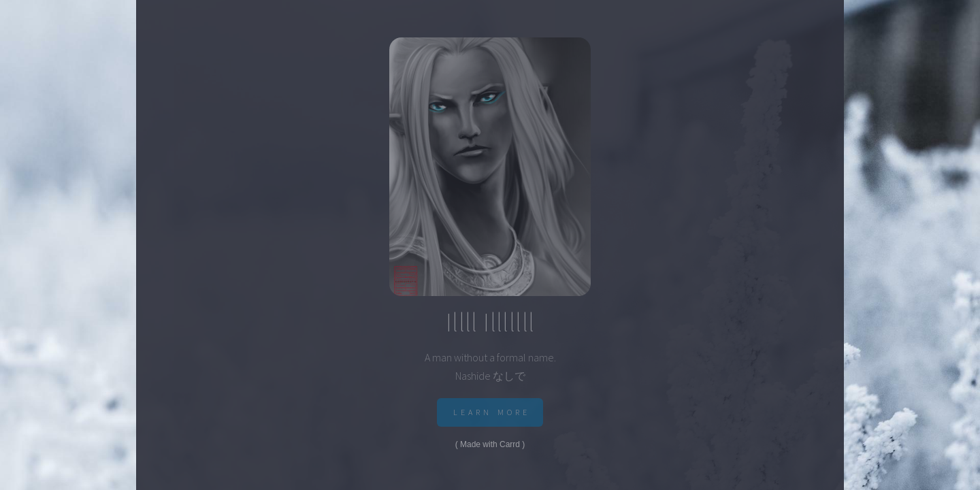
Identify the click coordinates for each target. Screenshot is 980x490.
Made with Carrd (490, 444)
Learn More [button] (492, 412)
